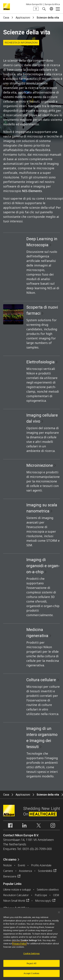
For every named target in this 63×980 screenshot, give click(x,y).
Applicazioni (23, 18)
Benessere (10, 876)
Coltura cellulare (41, 680)
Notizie (7, 865)
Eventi (21, 865)
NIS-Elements (32, 191)
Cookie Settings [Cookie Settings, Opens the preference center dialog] (32, 955)
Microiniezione (40, 465)
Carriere (8, 871)
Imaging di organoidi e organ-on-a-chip (43, 566)
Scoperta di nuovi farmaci (42, 310)
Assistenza (25, 871)
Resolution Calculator (16, 895)
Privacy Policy (19, 945)
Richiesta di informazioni (21, 43)
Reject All (31, 965)
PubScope (41, 895)
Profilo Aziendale (41, 865)
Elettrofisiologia (40, 362)
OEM (56, 895)
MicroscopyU (43, 901)
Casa (6, 18)
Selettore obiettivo (48, 890)
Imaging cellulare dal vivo (42, 418)
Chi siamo (10, 859)
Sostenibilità (45, 871)
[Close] (59, 914)
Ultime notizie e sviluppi (17, 890)
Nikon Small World (14, 901)
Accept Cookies (32, 975)
